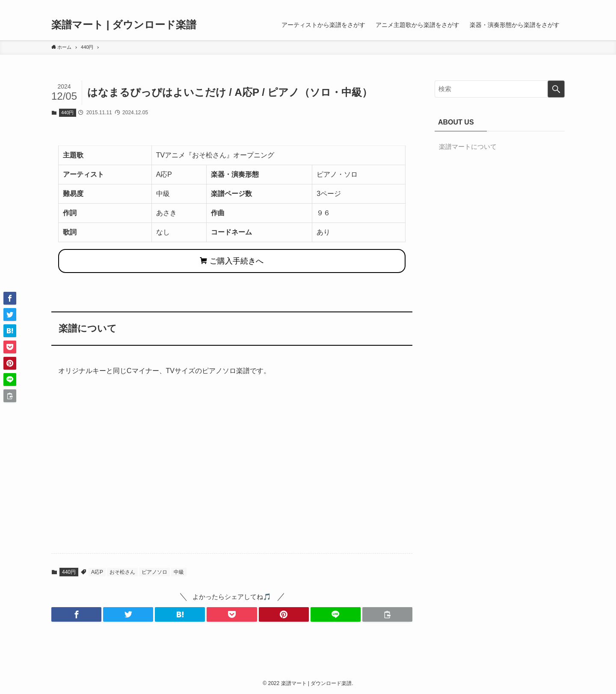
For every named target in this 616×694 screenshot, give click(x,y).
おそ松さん (122, 572)
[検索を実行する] (556, 89)
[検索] (559, 5)
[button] (76, 614)
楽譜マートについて (468, 147)
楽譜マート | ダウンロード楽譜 (124, 25)
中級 (179, 572)
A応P (97, 572)
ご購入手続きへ (232, 261)
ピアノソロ (154, 572)
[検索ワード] (500, 89)
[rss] (548, 5)
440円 (67, 113)
